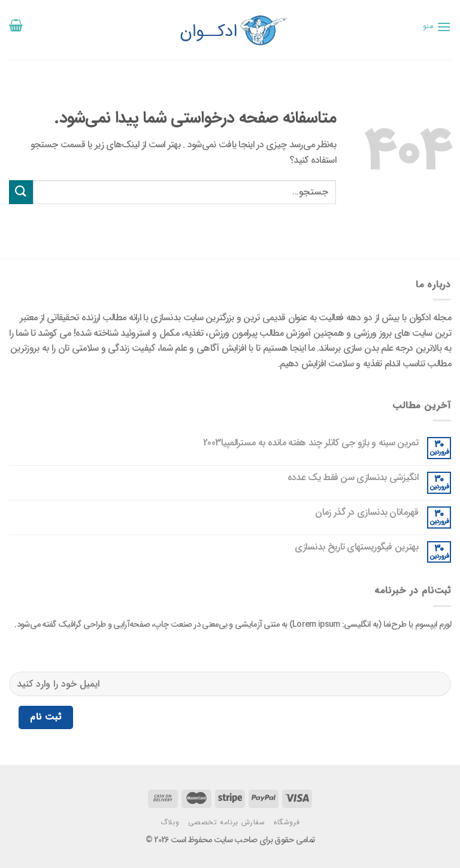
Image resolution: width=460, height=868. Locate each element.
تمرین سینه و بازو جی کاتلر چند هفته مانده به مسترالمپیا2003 (311, 443)
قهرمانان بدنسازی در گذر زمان (366, 512)
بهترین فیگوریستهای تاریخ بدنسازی (356, 547)
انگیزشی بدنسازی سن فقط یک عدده (353, 477)
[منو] (437, 27)
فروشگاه (287, 822)
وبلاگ (170, 822)
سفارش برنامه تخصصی (227, 822)
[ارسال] (21, 192)
